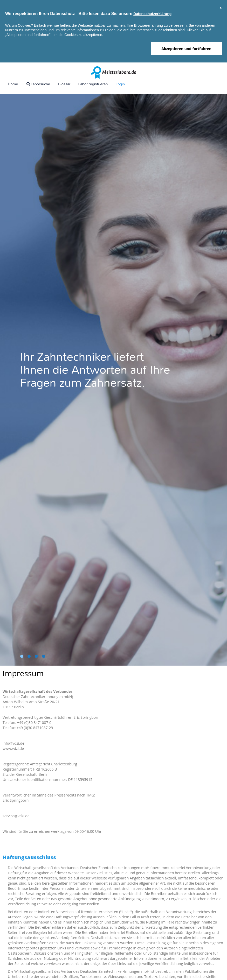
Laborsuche (38, 84)
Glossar (64, 84)
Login (120, 84)
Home (13, 84)
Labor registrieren (93, 84)
